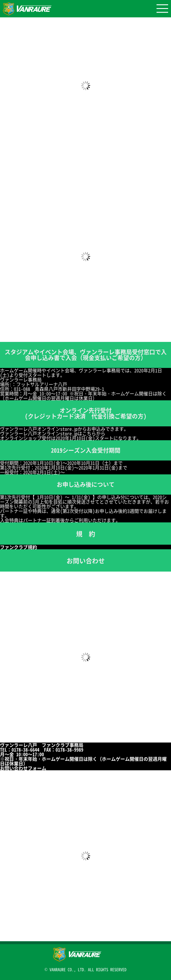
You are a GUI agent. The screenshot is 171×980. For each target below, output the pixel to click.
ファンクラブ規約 (21, 547)
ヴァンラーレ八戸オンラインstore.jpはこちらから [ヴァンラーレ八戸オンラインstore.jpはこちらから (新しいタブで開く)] (53, 433)
